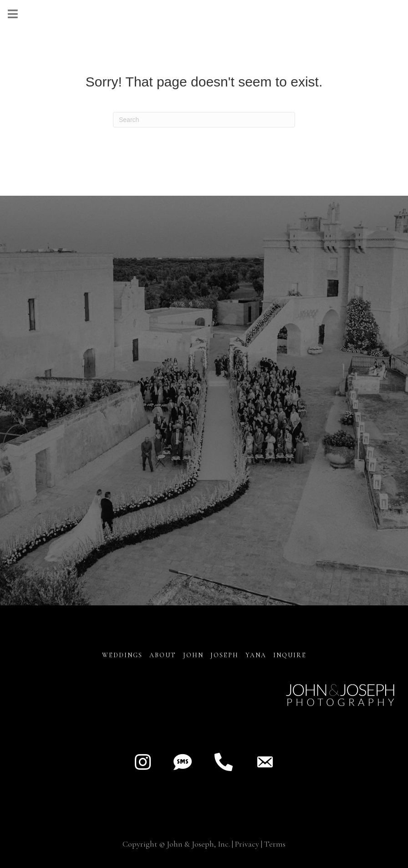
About (164, 655)
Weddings (122, 655)
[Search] (204, 120)
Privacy (247, 844)
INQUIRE (290, 655)
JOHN (193, 655)
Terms (275, 844)
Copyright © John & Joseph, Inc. (176, 844)
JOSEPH (224, 655)
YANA (256, 655)
